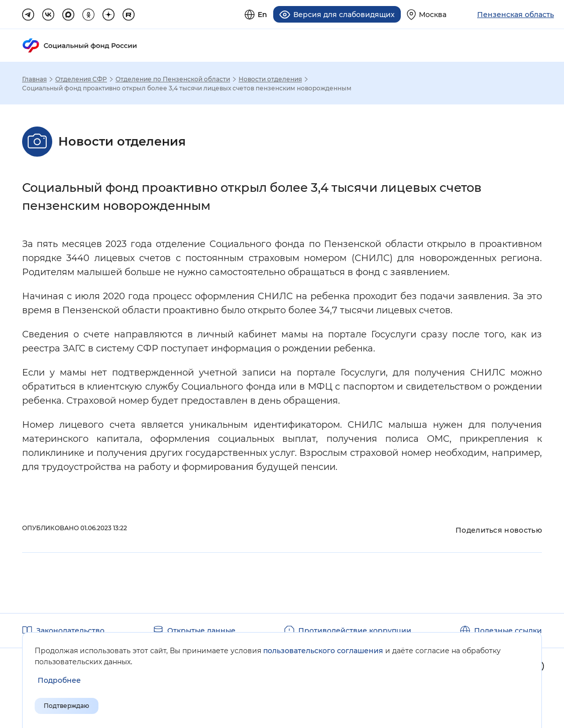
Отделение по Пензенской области (173, 79)
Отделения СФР (81, 79)
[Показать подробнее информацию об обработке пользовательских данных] (59, 681)
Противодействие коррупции (355, 631)
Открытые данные (201, 631)
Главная (34, 79)
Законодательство (70, 631)
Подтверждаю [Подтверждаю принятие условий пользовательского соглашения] (67, 706)
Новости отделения (270, 79)
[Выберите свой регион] (427, 14)
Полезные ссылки (508, 631)
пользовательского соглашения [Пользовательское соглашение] (323, 651)
